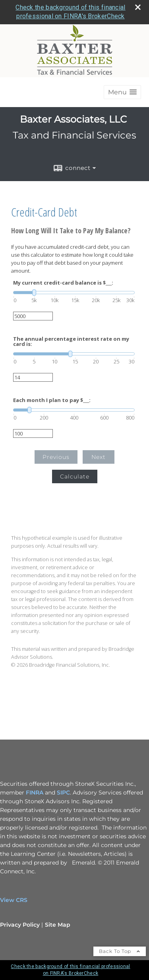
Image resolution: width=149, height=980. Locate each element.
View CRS (14, 900)
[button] (122, 92)
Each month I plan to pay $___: (52, 400)
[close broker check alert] (138, 7)
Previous (56, 457)
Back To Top (120, 951)
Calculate (75, 476)
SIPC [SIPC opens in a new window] (63, 793)
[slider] (74, 293)
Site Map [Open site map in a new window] (58, 925)
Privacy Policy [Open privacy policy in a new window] (20, 925)
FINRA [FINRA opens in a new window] (35, 793)
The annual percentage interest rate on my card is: (71, 342)
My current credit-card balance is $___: (63, 283)
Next (99, 457)
